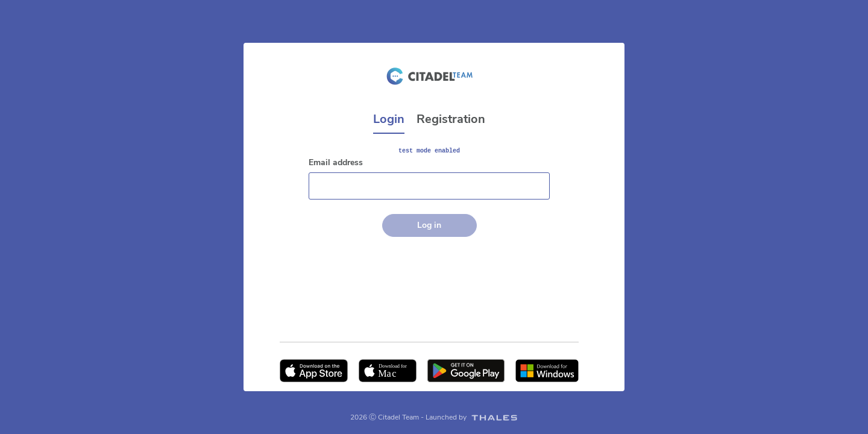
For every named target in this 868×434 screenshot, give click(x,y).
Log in (429, 225)
